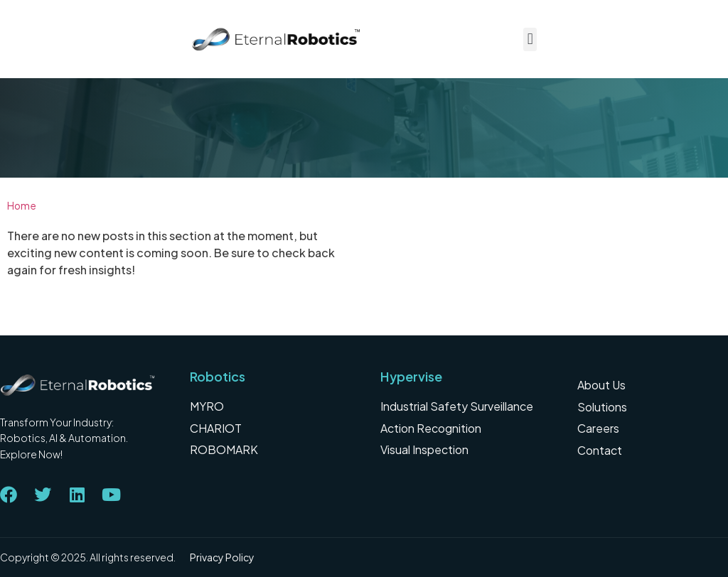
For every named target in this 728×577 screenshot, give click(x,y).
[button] (530, 39)
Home (22, 206)
